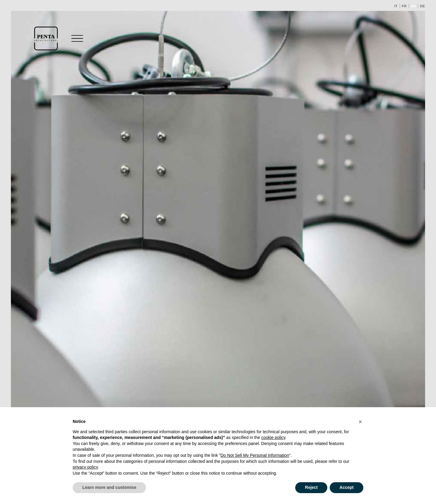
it (396, 6)
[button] (360, 422)
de (423, 6)
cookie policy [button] (273, 437)
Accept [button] (347, 487)
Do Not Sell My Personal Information (255, 455)
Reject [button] (311, 487)
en (413, 6)
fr (404, 6)
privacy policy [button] (85, 467)
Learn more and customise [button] (109, 487)
